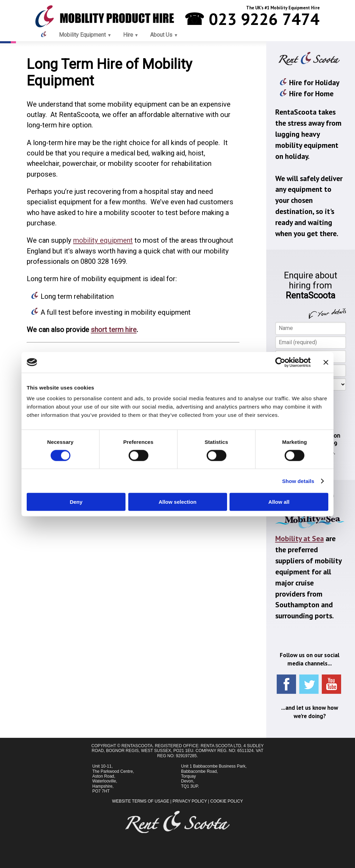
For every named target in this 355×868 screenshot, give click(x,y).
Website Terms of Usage (141, 801)
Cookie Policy (227, 801)
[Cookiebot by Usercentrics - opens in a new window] (280, 362)
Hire (128, 35)
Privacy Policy (190, 801)
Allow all (279, 502)
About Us (161, 35)
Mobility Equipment (82, 35)
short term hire (114, 330)
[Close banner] (326, 362)
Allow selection (177, 502)
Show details (298, 481)
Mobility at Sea (300, 538)
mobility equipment (103, 240)
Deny (76, 502)
